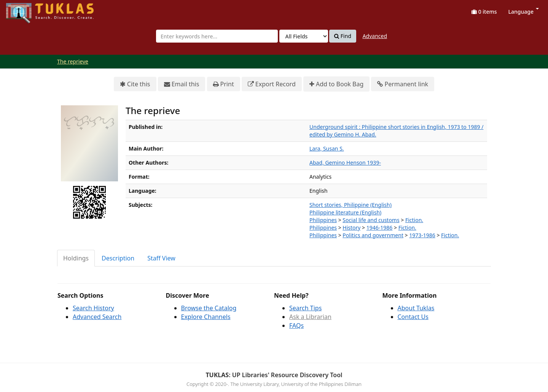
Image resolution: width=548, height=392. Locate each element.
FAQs (296, 325)
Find (343, 36)
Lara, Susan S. (327, 148)
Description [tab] (118, 258)
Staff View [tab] (161, 258)
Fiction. (414, 220)
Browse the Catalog (209, 308)
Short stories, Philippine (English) (350, 205)
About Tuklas (416, 308)
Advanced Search (97, 317)
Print (224, 84)
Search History (93, 308)
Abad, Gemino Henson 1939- (345, 163)
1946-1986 (380, 228)
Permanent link (403, 84)
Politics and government (373, 235)
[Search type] (304, 36)
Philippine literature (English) (345, 212)
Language (524, 12)
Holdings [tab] (76, 258)
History (351, 228)
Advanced (375, 36)
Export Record (272, 84)
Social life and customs (371, 220)
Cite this (135, 84)
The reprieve (73, 61)
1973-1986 (422, 235)
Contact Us (413, 317)
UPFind (25, 10)
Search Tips (305, 308)
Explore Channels (206, 317)
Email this (182, 84)
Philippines (323, 220)
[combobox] (217, 36)
